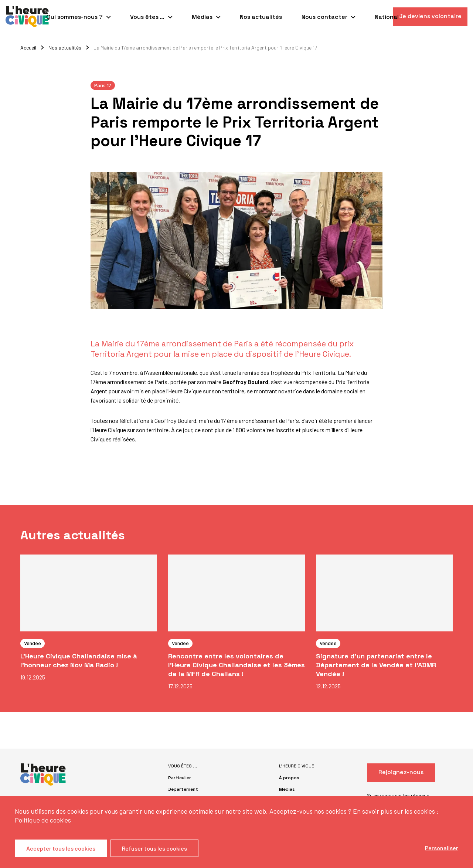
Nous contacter (324, 17)
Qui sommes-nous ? (74, 17)
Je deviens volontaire (430, 16)
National (387, 17)
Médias (202, 17)
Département (183, 789)
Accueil (28, 48)
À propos (289, 778)
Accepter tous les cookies (61, 848)
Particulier (180, 778)
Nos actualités (261, 17)
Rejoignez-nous (401, 772)
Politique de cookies (43, 820)
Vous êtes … (147, 17)
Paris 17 (103, 85)
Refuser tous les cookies (154, 848)
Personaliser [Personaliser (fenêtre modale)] (442, 848)
